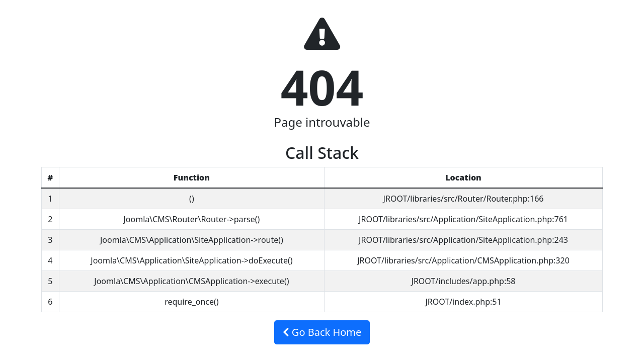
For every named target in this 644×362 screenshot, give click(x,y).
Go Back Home (322, 332)
